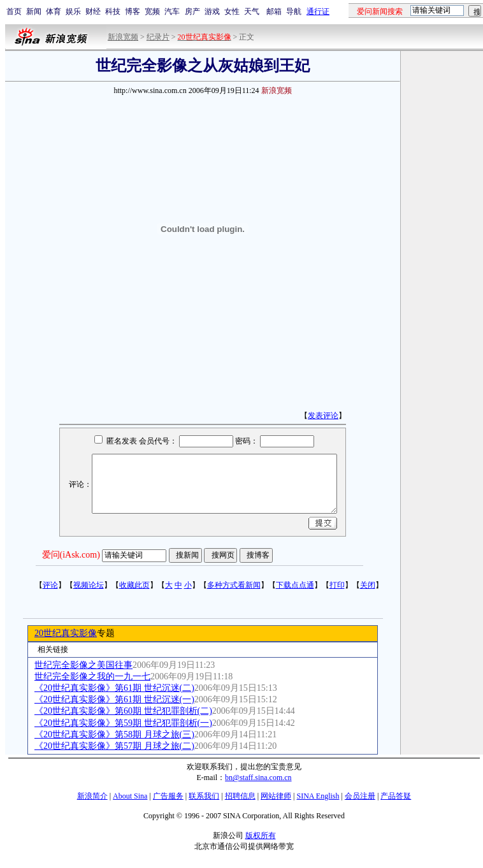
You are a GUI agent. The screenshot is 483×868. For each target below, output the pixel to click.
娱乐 (73, 11)
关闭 (368, 585)
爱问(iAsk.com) (71, 555)
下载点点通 (295, 585)
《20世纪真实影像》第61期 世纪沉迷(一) (114, 699)
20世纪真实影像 (66, 633)
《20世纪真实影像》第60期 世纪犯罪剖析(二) (123, 711)
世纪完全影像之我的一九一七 (92, 676)
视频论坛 (89, 585)
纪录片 (158, 37)
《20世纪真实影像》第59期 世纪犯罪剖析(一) (123, 723)
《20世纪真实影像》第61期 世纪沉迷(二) (114, 688)
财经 (93, 11)
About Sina (130, 796)
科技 (113, 11)
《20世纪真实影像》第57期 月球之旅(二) (114, 746)
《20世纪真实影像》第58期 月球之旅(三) (114, 734)
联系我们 (204, 796)
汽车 (172, 11)
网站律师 (276, 796)
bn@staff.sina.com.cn (258, 778)
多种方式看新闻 (234, 585)
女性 (232, 11)
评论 (50, 585)
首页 (14, 11)
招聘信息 (240, 796)
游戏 (212, 11)
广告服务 (168, 796)
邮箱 (274, 11)
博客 (133, 11)
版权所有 (261, 835)
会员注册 (360, 796)
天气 (252, 11)
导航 (294, 11)
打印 (337, 585)
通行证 (318, 11)
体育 (54, 11)
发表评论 (323, 416)
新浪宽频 (123, 37)
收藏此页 (134, 585)
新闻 (34, 11)
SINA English (318, 796)
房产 (192, 11)
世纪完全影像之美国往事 (83, 665)
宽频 (152, 11)
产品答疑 (396, 796)
